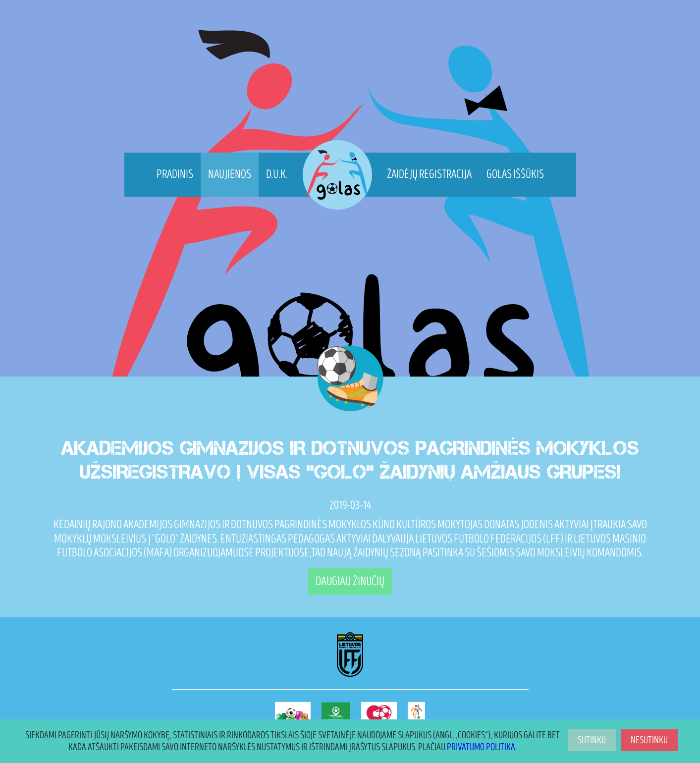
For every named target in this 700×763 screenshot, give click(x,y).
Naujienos (230, 174)
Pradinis (175, 174)
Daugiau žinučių (350, 581)
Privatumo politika (481, 747)
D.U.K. (277, 174)
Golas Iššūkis (515, 174)
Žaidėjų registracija (429, 174)
